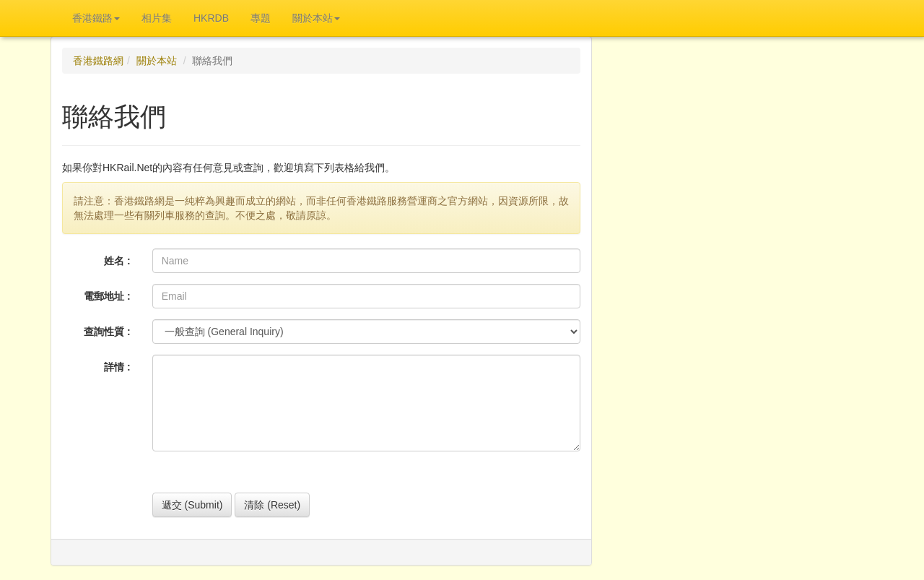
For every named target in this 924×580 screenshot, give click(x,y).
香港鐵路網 (98, 61)
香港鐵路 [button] (96, 18)
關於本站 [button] (316, 18)
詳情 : (117, 367)
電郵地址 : (107, 296)
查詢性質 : (107, 332)
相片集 (157, 18)
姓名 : (117, 261)
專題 (261, 18)
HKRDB (211, 18)
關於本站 (157, 61)
